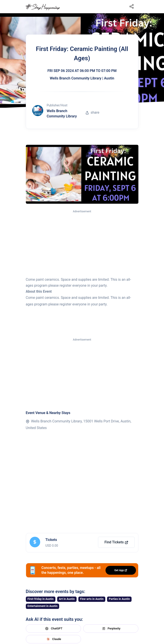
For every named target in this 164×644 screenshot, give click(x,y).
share (92, 112)
